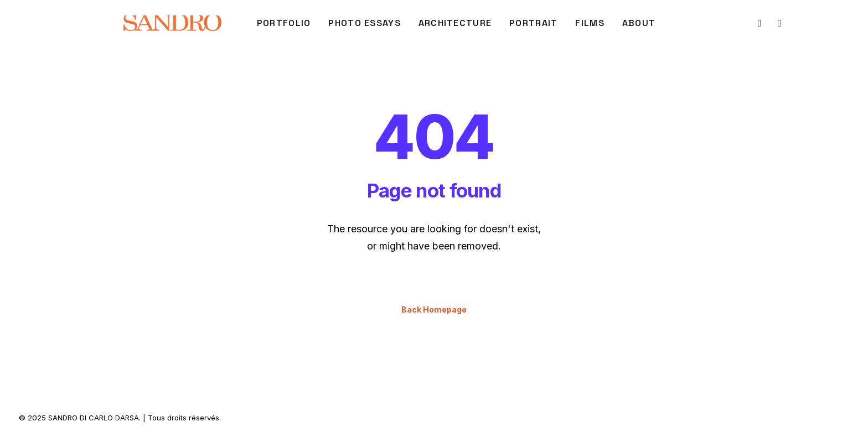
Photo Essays (364, 23)
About (639, 23)
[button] (759, 23)
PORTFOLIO (284, 23)
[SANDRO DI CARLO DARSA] (172, 23)
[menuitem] (284, 23)
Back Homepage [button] (434, 309)
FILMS (590, 23)
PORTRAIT (533, 23)
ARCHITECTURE (455, 23)
